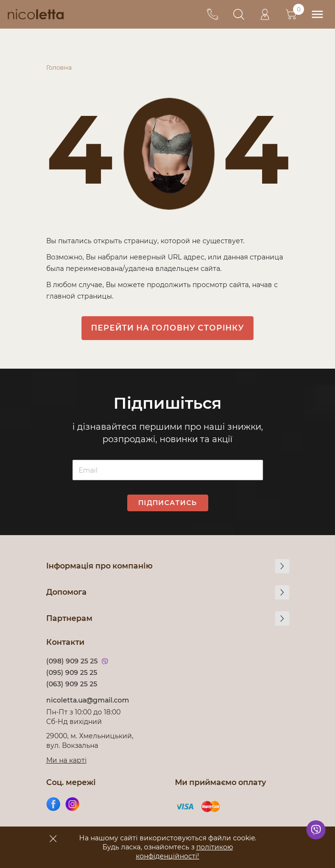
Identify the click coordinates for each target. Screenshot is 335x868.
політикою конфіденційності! (184, 852)
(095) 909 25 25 (72, 672)
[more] (282, 566)
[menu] (317, 15)
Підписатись (167, 503)
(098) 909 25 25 (72, 661)
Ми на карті (66, 760)
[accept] (53, 838)
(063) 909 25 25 (72, 684)
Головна (59, 67)
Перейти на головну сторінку (167, 328)
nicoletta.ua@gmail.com (88, 700)
